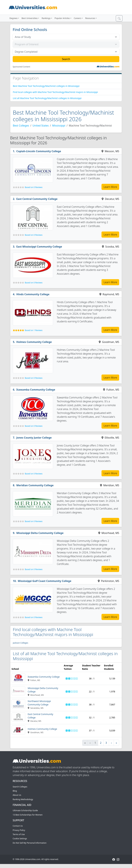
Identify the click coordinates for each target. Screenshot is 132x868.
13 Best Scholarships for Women (28, 815)
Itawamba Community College (36, 390)
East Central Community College (37, 199)
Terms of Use (19, 834)
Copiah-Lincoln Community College (39, 151)
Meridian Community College (35, 485)
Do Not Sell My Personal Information (30, 843)
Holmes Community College (34, 342)
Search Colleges (20, 787)
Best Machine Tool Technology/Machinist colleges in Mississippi (46, 86)
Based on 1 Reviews (34, 330)
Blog (15, 791)
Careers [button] (78, 18)
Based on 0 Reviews (34, 187)
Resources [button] (90, 18)
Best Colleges (21, 126)
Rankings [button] (46, 18)
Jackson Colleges (20, 643)
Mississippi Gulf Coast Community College (45, 581)
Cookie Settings (20, 839)
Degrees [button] (13, 18)
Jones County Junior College (34, 438)
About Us (17, 795)
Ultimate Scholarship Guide (25, 810)
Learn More (110, 187)
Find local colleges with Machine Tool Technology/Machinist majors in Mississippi (55, 92)
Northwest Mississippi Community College (39, 703)
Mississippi (59, 126)
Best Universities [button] (30, 18)
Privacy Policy (19, 830)
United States (41, 126)
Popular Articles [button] (62, 18)
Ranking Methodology (23, 799)
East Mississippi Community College (39, 247)
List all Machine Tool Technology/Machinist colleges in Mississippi (47, 98)
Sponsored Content (21, 67)
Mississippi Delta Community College (40, 533)
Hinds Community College (33, 294)
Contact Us (18, 826)
